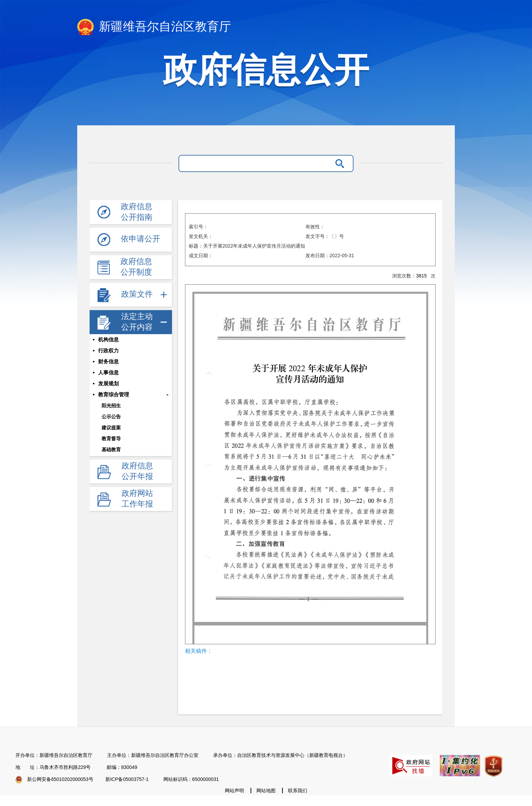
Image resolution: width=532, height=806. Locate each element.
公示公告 (111, 417)
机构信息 (108, 340)
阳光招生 (111, 406)
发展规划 (108, 384)
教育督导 (111, 439)
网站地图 (266, 791)
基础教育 (111, 450)
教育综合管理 (114, 395)
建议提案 (111, 428)
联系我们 (298, 791)
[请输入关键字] (257, 163)
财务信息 (108, 362)
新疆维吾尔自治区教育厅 (154, 27)
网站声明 (234, 791)
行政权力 (108, 351)
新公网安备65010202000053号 (60, 779)
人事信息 (108, 373)
